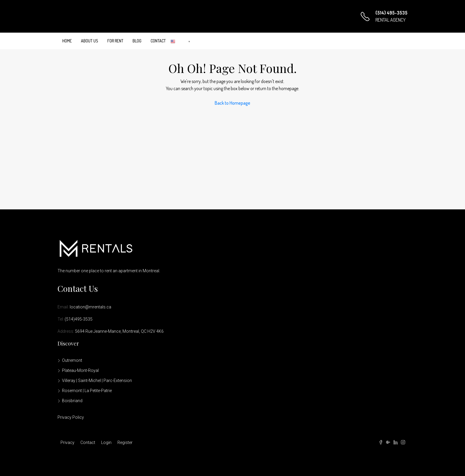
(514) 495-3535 (391, 13)
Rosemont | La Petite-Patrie (87, 391)
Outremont (72, 360)
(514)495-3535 (79, 319)
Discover (68, 343)
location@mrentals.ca (90, 307)
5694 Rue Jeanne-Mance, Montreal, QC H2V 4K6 (119, 331)
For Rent (115, 41)
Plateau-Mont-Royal (80, 370)
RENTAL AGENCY (391, 20)
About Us (90, 41)
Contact (158, 41)
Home (67, 41)
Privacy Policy (71, 417)
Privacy (67, 442)
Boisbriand (72, 401)
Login (106, 442)
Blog (137, 41)
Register (125, 442)
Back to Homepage (232, 103)
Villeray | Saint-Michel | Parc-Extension (97, 381)
